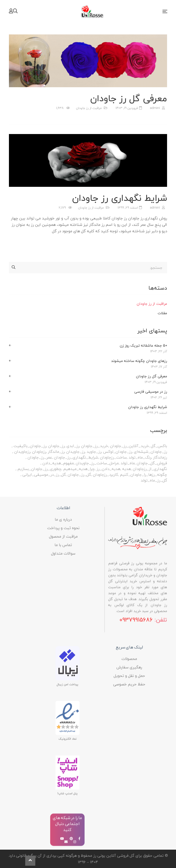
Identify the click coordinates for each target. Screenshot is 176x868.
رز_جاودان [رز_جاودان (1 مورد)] (56, 446)
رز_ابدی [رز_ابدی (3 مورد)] (73, 446)
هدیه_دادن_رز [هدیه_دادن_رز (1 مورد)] (108, 469)
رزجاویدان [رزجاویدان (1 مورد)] (22, 452)
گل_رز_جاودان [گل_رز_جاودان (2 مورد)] (79, 475)
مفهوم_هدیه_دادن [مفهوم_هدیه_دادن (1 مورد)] (58, 463)
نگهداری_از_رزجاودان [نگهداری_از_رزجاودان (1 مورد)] (150, 469)
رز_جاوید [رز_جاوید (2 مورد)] (94, 452)
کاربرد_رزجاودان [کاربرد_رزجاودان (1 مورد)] (105, 475)
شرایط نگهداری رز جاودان (120, 198)
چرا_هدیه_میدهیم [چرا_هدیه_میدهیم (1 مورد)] (79, 469)
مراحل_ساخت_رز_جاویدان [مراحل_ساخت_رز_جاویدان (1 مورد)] (97, 463)
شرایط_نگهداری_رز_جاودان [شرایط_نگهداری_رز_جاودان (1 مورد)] (76, 457)
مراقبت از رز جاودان (89, 108)
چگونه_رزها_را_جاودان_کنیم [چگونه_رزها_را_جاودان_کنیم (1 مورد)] (143, 475)
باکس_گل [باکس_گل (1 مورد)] (159, 446)
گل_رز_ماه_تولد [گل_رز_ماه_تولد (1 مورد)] (154, 480)
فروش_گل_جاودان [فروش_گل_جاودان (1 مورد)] (152, 463)
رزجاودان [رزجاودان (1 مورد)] (39, 452)
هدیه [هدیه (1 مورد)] (126, 469)
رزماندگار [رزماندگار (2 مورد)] (160, 457)
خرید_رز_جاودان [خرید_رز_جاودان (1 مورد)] (95, 446)
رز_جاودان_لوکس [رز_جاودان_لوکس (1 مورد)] (118, 452)
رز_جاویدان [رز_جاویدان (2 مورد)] (76, 452)
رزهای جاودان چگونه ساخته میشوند (139, 361)
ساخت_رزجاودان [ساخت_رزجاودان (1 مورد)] (113, 457)
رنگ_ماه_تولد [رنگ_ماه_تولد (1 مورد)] (140, 457)
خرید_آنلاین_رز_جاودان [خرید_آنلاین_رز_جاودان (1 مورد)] (129, 446)
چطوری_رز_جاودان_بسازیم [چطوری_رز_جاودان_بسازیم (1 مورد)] (39, 469)
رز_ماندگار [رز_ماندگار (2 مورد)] (56, 452)
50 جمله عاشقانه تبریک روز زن (143, 345)
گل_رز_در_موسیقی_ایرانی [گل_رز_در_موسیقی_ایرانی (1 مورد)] (44, 475)
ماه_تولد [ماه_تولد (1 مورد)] (128, 463)
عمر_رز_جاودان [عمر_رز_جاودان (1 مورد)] (40, 457)
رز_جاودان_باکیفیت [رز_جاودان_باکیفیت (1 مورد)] (30, 446)
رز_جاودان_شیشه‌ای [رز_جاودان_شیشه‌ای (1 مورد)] (150, 452)
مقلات (162, 313)
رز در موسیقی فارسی (151, 392)
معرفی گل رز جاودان (129, 98)
